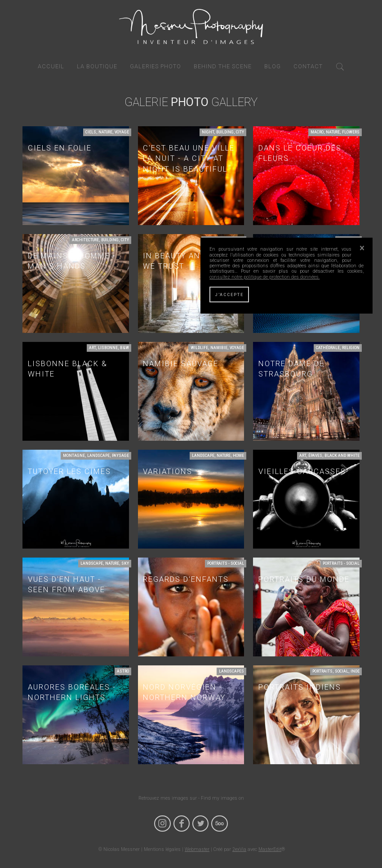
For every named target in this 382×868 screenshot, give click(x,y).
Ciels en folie (60, 148)
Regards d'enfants (186, 579)
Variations (168, 472)
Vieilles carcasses (302, 472)
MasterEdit (270, 849)
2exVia (239, 849)
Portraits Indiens (300, 687)
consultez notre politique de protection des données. (264, 277)
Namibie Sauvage (181, 364)
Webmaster (197, 849)
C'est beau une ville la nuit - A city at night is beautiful (189, 159)
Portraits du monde (304, 579)
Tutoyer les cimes (69, 472)
